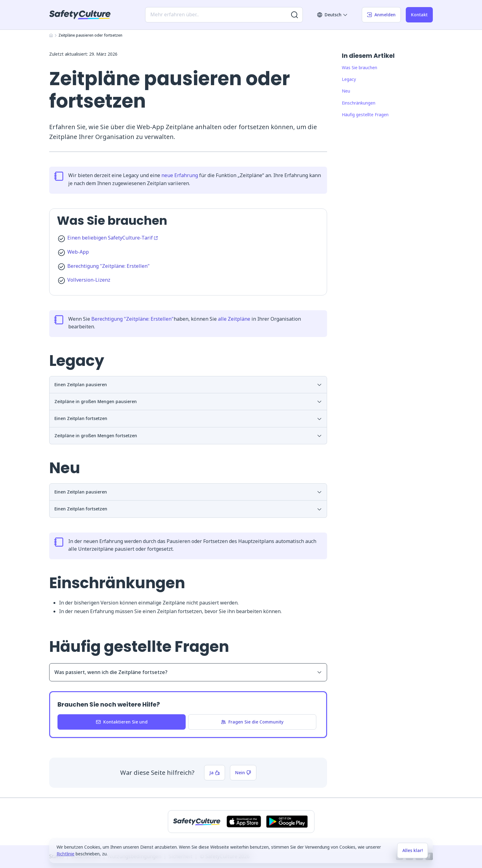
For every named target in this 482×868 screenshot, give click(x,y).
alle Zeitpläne (234, 319)
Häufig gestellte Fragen (365, 115)
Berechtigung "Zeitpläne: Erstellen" (109, 266)
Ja (215, 773)
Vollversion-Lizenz (89, 280)
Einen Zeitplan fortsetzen (188, 418)
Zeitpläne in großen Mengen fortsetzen (188, 436)
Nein (243, 773)
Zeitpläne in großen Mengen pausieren (188, 401)
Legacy (349, 79)
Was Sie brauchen (360, 67)
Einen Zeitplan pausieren (188, 384)
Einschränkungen (359, 103)
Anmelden (381, 15)
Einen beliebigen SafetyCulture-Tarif (113, 238)
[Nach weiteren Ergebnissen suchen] (294, 15)
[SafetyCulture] (80, 15)
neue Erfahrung (180, 175)
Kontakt (419, 15)
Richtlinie (65, 854)
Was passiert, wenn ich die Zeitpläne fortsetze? (188, 672)
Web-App (78, 252)
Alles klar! (413, 850)
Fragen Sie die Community (252, 722)
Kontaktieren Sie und (122, 722)
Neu (346, 91)
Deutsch (332, 15)
